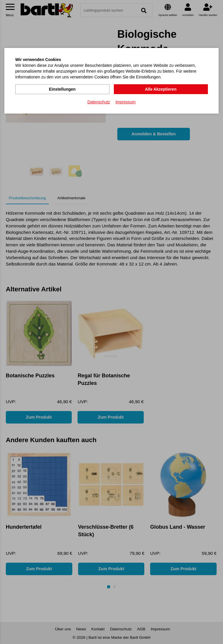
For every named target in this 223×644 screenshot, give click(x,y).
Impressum (126, 102)
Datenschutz (99, 102)
